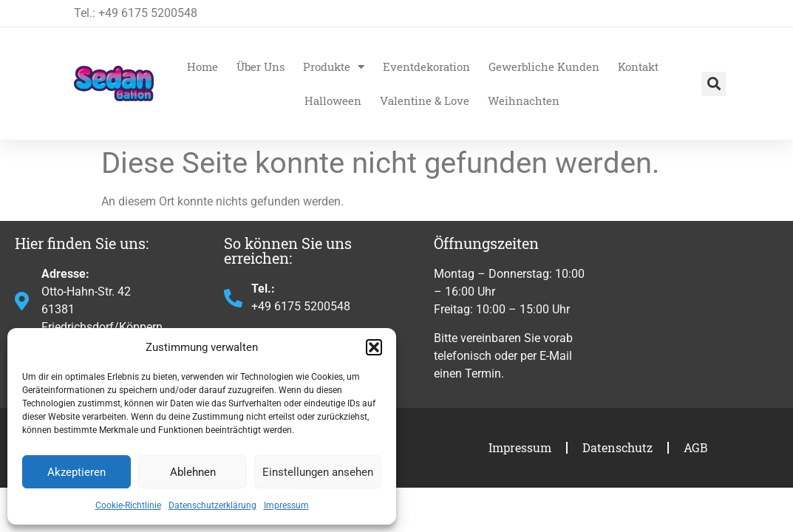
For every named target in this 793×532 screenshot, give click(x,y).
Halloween (333, 100)
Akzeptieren (76, 472)
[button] (374, 347)
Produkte (334, 67)
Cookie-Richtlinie (128, 505)
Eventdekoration (426, 66)
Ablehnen (193, 472)
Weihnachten (524, 100)
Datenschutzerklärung (212, 505)
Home (202, 66)
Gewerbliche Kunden (544, 66)
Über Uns (261, 66)
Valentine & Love (425, 100)
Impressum (286, 505)
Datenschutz (617, 447)
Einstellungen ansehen (318, 472)
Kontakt (638, 66)
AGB (695, 447)
